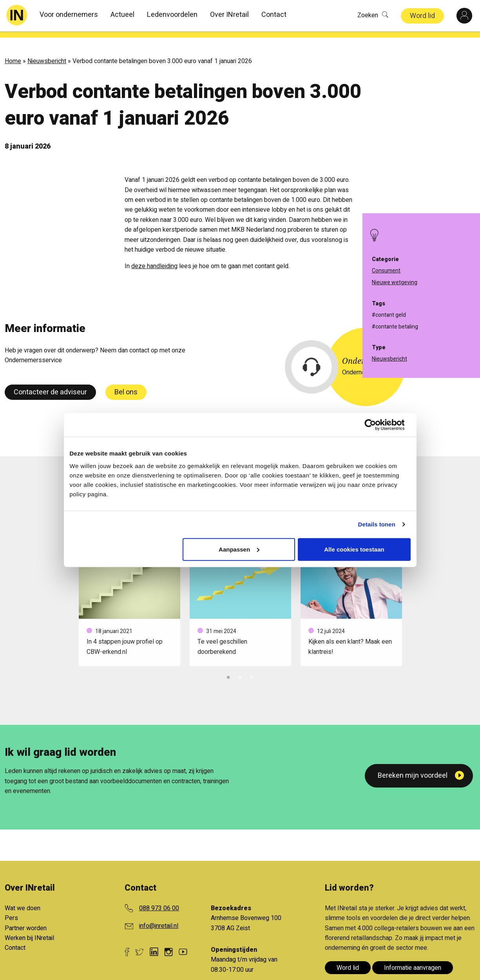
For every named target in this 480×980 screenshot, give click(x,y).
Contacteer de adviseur (50, 386)
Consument (386, 271)
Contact (274, 15)
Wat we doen (23, 902)
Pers (11, 912)
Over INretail (229, 15)
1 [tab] (228, 670)
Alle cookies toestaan (354, 549)
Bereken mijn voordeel (413, 769)
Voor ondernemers (69, 15)
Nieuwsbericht (47, 55)
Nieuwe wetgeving (395, 282)
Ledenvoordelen (172, 15)
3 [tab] (252, 670)
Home (13, 55)
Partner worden (26, 922)
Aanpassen (239, 549)
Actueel (122, 15)
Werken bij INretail (29, 932)
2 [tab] (240, 670)
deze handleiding (154, 260)
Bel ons (126, 386)
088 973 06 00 (159, 902)
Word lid (422, 16)
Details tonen (377, 524)
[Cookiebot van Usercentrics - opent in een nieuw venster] (376, 425)
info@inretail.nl (159, 920)
